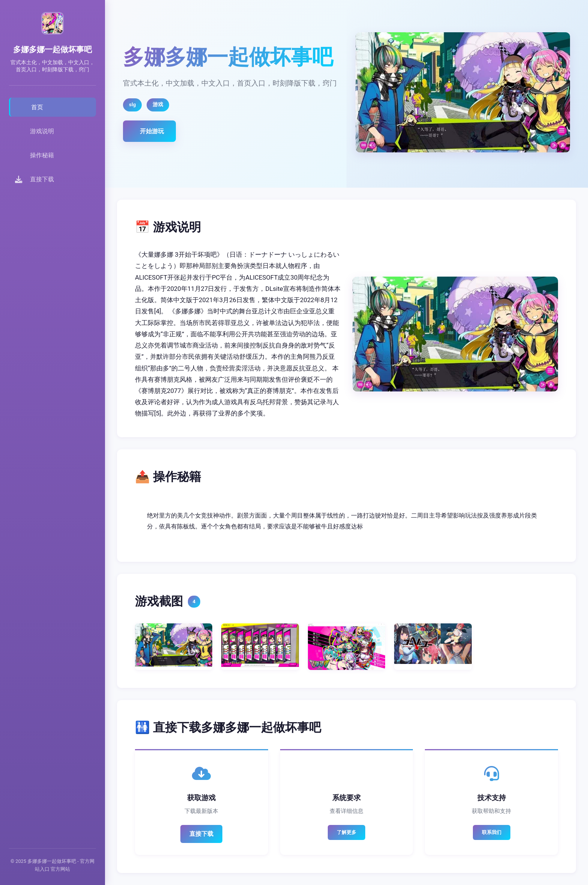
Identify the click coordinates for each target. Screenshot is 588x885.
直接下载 (201, 834)
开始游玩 (152, 131)
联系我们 (492, 832)
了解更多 (346, 832)
